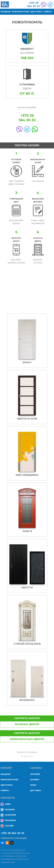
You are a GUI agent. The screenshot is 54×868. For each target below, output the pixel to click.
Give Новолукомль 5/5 (32, 756)
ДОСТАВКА (36, 790)
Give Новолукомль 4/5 (29, 756)
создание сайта (8, 862)
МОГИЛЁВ (35, 774)
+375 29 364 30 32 (12, 833)
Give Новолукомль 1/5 (22, 756)
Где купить (36, 12)
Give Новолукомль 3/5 (27, 756)
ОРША (33, 785)
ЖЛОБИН (35, 780)
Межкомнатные (20, 12)
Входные (6, 12)
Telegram (8, 810)
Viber (6, 804)
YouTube (7, 826)
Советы (47, 12)
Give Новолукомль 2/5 (25, 756)
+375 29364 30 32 (33, 5)
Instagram (8, 820)
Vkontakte (8, 815)
